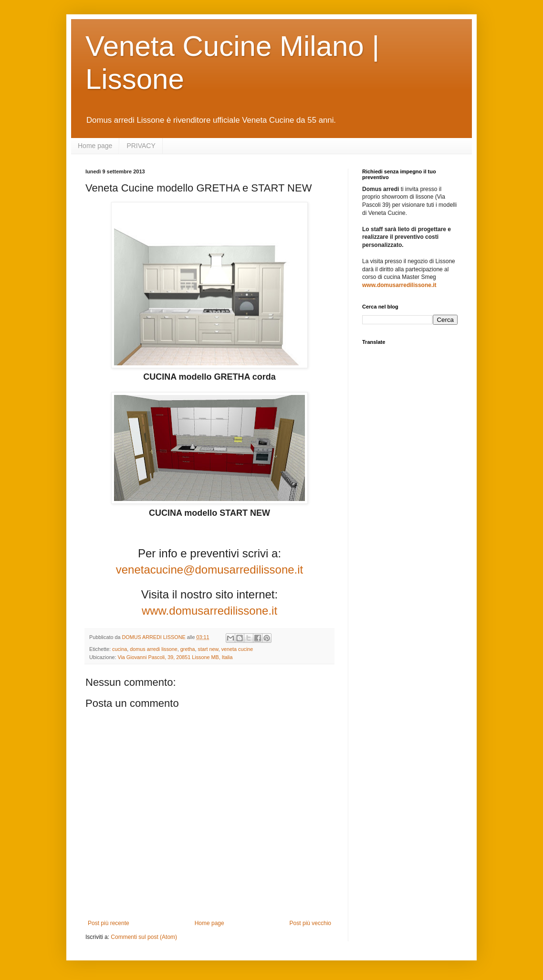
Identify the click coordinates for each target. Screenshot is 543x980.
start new (208, 649)
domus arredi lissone (154, 649)
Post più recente (109, 923)
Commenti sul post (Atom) (144, 937)
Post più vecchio (310, 923)
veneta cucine (237, 649)
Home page (95, 146)
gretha (188, 649)
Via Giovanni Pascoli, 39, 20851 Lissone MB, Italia (175, 657)
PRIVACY (141, 146)
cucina (120, 649)
